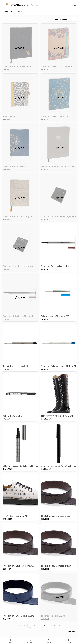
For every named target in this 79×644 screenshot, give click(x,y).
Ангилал (9, 12)
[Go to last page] (59, 625)
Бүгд (20, 11)
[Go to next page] (54, 625)
